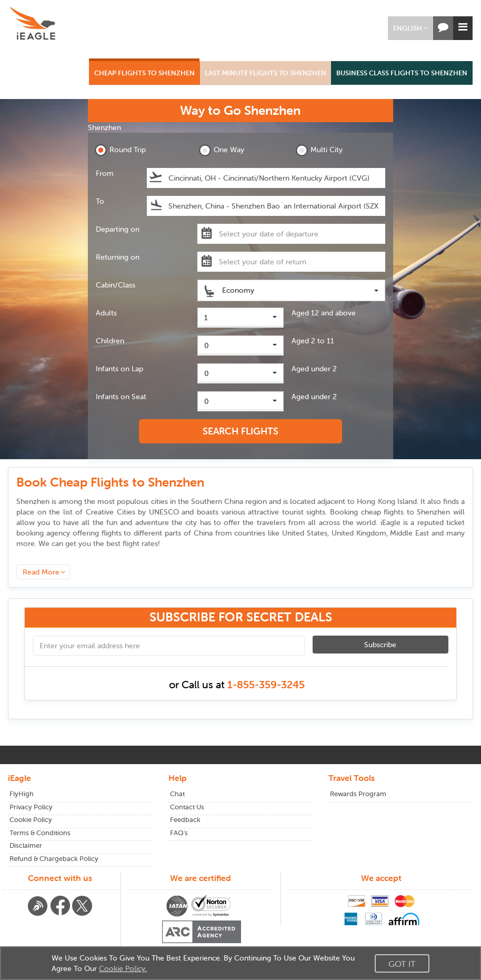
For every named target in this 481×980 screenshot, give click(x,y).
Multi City (319, 150)
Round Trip (120, 150)
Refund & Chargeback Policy (54, 859)
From (105, 173)
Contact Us (187, 807)
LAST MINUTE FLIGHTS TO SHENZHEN (265, 73)
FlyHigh (22, 794)
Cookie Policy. (123, 968)
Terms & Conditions (40, 833)
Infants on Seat (121, 397)
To (100, 201)
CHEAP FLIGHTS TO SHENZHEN (144, 73)
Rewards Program (358, 794)
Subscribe (380, 645)
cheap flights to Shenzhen (406, 512)
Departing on (118, 229)
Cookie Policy (31, 820)
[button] (410, 28)
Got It (402, 964)
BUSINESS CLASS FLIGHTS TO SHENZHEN (402, 73)
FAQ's (179, 833)
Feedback (185, 820)
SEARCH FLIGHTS (241, 431)
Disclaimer (26, 845)
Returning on (118, 257)
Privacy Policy (31, 807)
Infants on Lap (119, 369)
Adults (106, 313)
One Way (222, 150)
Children (110, 341)
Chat (177, 794)
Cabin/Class (116, 285)
